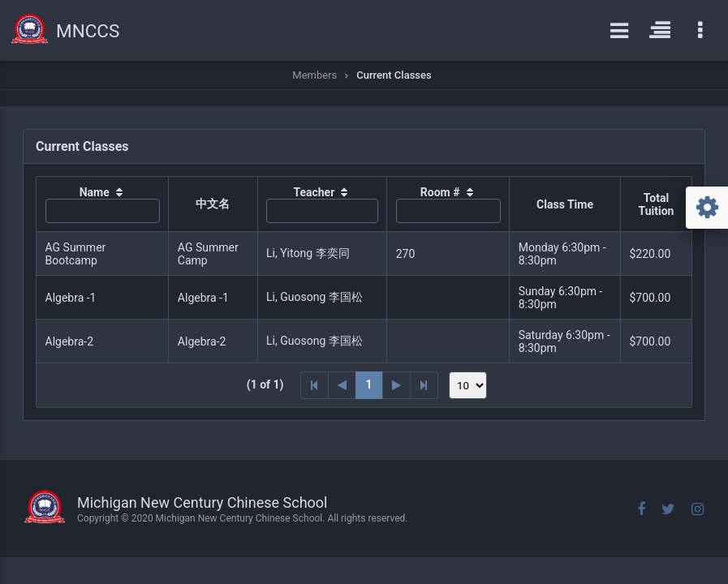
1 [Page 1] (369, 384)
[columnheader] (103, 204)
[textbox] (103, 211)
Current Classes (394, 75)
